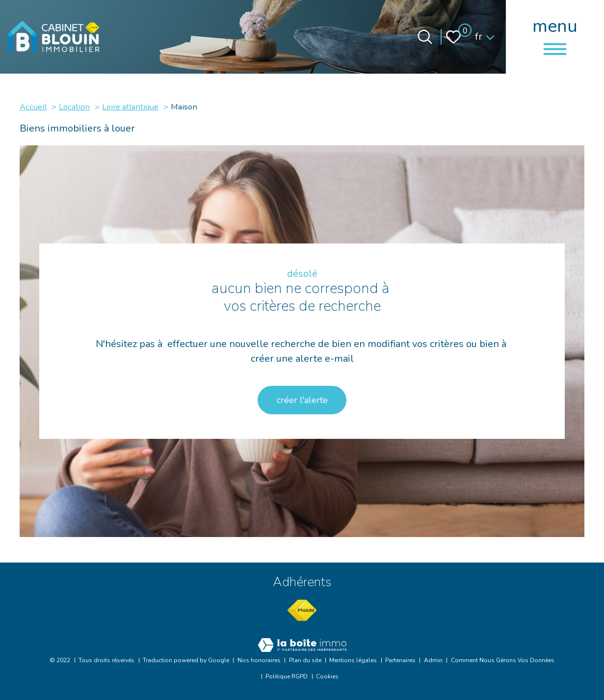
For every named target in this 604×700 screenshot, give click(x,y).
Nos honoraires (259, 660)
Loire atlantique (130, 107)
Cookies (327, 676)
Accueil (33, 107)
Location (74, 107)
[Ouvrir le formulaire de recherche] (425, 37)
